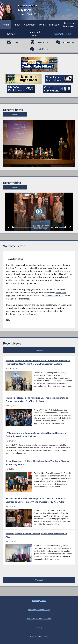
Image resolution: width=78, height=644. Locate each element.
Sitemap (39, 627)
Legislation (55, 25)
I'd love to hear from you (27, 315)
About (17, 25)
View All (11, 116)
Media (42, 25)
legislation (11, 297)
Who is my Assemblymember (39, 618)
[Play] (39, 212)
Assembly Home (39, 600)
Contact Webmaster (39, 636)
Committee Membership (70, 25)
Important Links (35, 34)
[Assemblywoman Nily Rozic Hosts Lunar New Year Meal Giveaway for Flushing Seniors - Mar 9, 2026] (39, 478)
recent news (61, 293)
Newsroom (30, 25)
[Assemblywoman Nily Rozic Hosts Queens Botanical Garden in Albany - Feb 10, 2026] (39, 549)
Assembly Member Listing (39, 609)
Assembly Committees (55, 297)
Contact (11, 34)
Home (6, 25)
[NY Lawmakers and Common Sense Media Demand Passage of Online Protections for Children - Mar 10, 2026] (39, 445)
